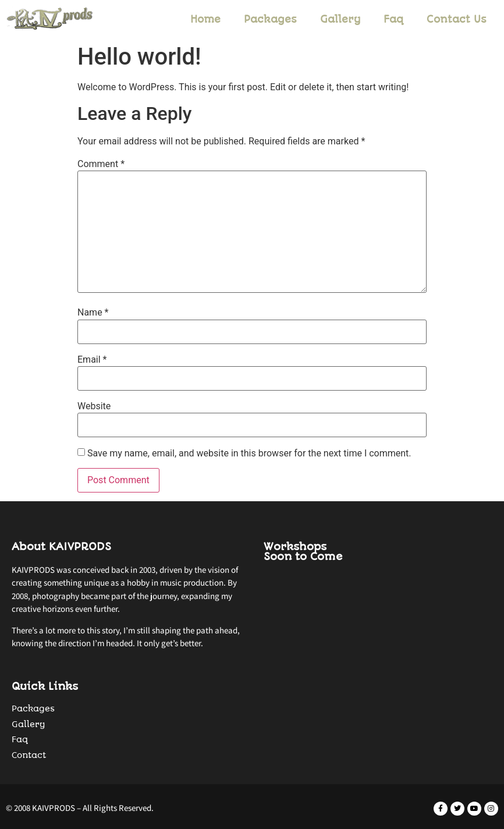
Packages (270, 19)
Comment (101, 164)
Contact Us (457, 19)
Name (93, 313)
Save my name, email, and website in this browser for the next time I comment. (249, 454)
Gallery (340, 19)
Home (205, 19)
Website (94, 406)
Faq (393, 19)
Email (92, 360)
